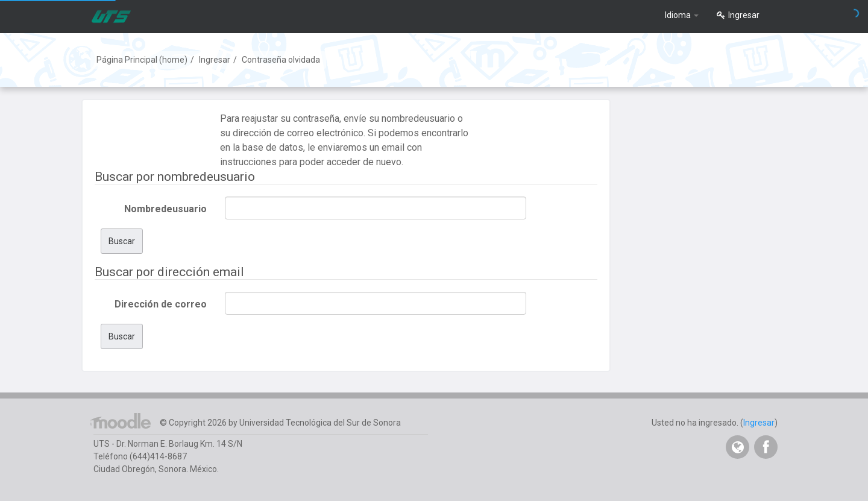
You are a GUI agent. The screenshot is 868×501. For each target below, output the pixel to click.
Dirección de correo (161, 304)
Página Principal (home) (142, 60)
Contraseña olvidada (281, 60)
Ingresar (738, 15)
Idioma (682, 15)
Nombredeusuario (165, 209)
